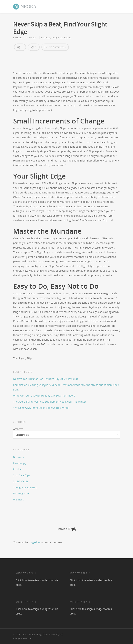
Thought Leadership (61, 38)
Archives (18, 429)
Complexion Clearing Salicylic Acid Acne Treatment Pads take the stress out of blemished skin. (66, 387)
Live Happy (20, 463)
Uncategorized (22, 493)
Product (18, 469)
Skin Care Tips (22, 475)
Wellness (18, 499)
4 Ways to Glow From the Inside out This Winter (41, 408)
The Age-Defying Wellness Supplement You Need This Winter (50, 402)
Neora (19, 38)
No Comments (55, 47)
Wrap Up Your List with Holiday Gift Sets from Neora (44, 396)
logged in (34, 542)
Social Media (21, 481)
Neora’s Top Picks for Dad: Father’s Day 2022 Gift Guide (46, 379)
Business (46, 38)
